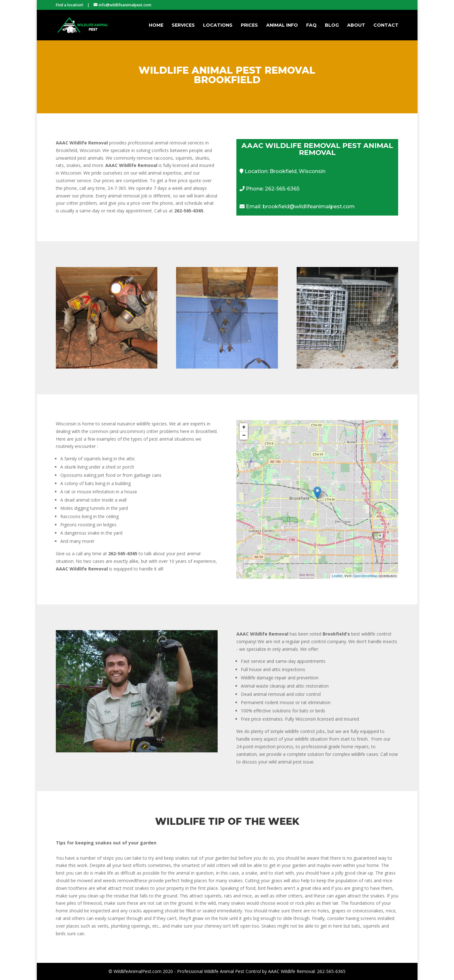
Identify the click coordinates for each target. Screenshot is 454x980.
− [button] (244, 436)
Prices (249, 25)
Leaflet (337, 576)
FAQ (311, 25)
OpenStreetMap (365, 576)
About (356, 25)
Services (183, 25)
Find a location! (69, 5)
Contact (386, 25)
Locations (218, 25)
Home (156, 25)
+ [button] (244, 427)
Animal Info (282, 25)
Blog (332, 25)
